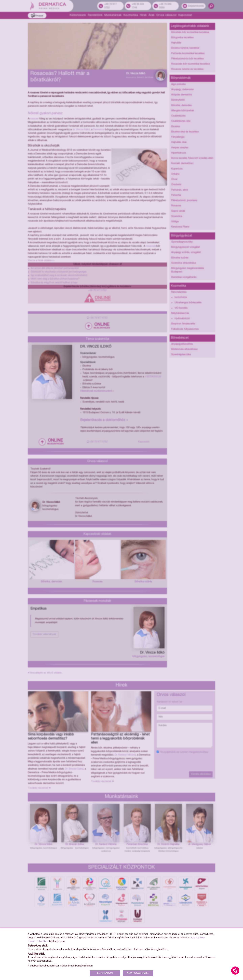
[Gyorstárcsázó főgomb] (235, 971)
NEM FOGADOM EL (138, 973)
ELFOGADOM (105, 973)
